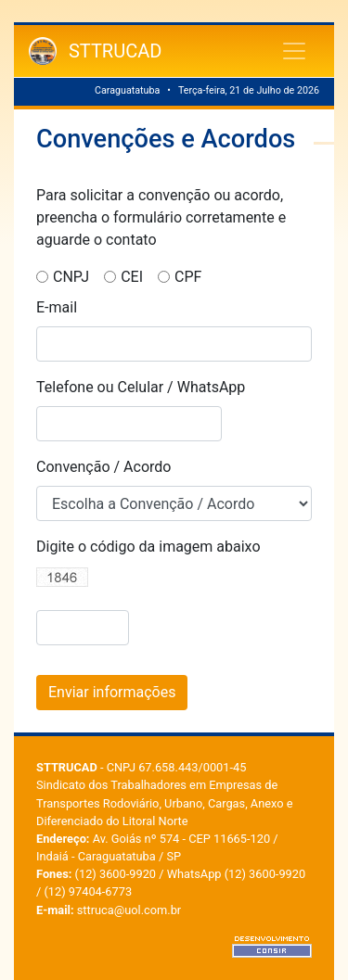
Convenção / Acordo (103, 467)
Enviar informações (112, 692)
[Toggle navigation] (294, 51)
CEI (132, 277)
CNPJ (71, 277)
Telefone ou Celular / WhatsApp (141, 387)
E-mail (57, 307)
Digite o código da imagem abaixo (148, 547)
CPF (188, 277)
